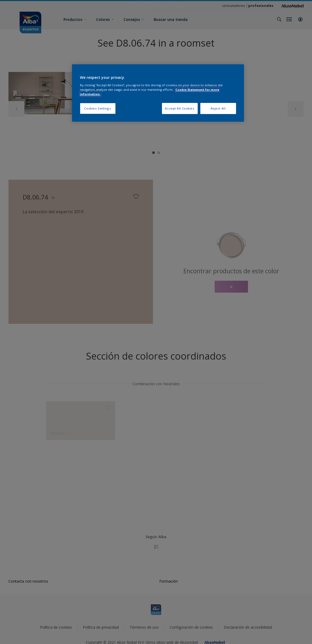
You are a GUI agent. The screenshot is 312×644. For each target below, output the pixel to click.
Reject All (218, 108)
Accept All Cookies (180, 108)
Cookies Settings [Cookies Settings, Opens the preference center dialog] (98, 108)
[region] (158, 93)
